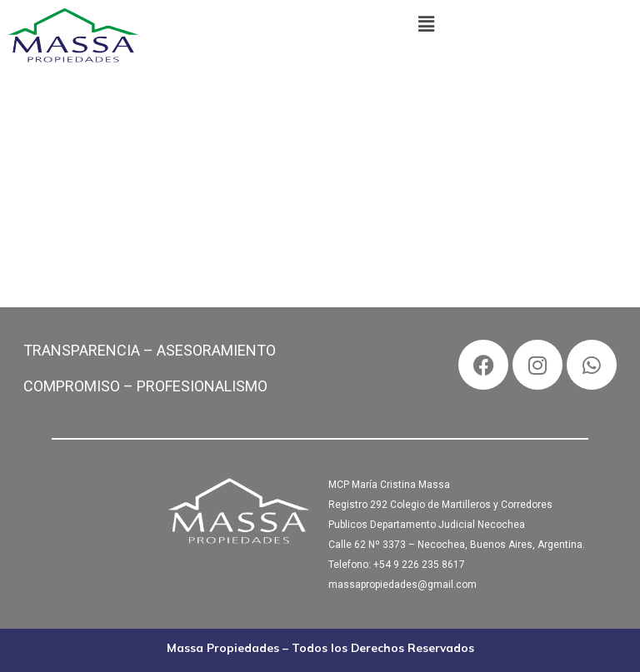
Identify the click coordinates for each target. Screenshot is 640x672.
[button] (427, 24)
